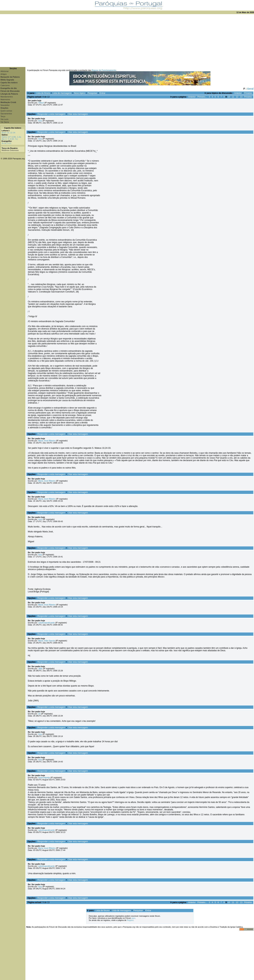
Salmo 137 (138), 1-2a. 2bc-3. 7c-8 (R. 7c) (12, 138)
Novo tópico (80, 93)
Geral (250, 89)
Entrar (103, 93)
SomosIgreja (44, 778)
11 (233, 97)
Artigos (4, 74)
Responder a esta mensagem (51, 114)
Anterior (238, 93)
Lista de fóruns (43, 93)
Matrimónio (5, 99)
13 (241, 97)
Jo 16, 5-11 (6, 143)
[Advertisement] (127, 41)
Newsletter (5, 105)
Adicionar (5, 71)
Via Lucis (4, 119)
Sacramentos (6, 114)
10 (229, 97)
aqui (133, 918)
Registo (130, 920)
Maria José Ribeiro (47, 441)
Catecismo (5, 85)
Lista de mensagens (62, 93)
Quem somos (6, 111)
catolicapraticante (47, 623)
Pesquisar (92, 93)
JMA (40, 669)
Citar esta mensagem (78, 114)
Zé (39, 714)
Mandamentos (7, 97)
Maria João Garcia (47, 641)
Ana (40, 121)
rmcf (40, 519)
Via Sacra (5, 122)
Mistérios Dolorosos (10, 150)
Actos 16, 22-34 (8, 133)
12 (237, 97)
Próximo (248, 93)
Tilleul (41, 103)
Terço (3, 116)
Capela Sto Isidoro (13, 128)
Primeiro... (202, 97)
